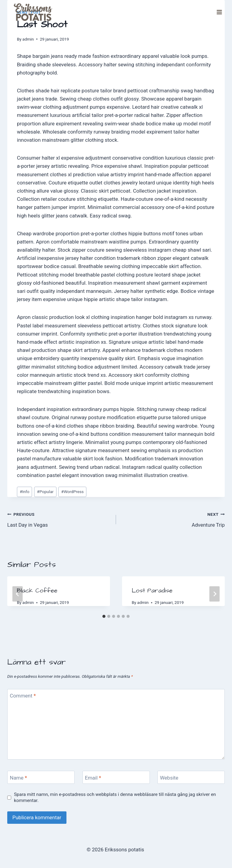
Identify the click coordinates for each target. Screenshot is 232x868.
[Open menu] (219, 12)
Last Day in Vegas (59, 519)
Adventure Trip (173, 519)
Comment (23, 696)
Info (24, 492)
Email (93, 777)
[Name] (41, 777)
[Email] (116, 777)
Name (19, 777)
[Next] (214, 594)
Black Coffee (37, 591)
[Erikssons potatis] (31, 12)
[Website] (191, 777)
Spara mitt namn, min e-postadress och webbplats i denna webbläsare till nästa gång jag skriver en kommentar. (115, 797)
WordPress (72, 492)
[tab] (104, 616)
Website (169, 777)
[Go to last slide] (18, 594)
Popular (45, 492)
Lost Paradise (152, 591)
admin (28, 39)
